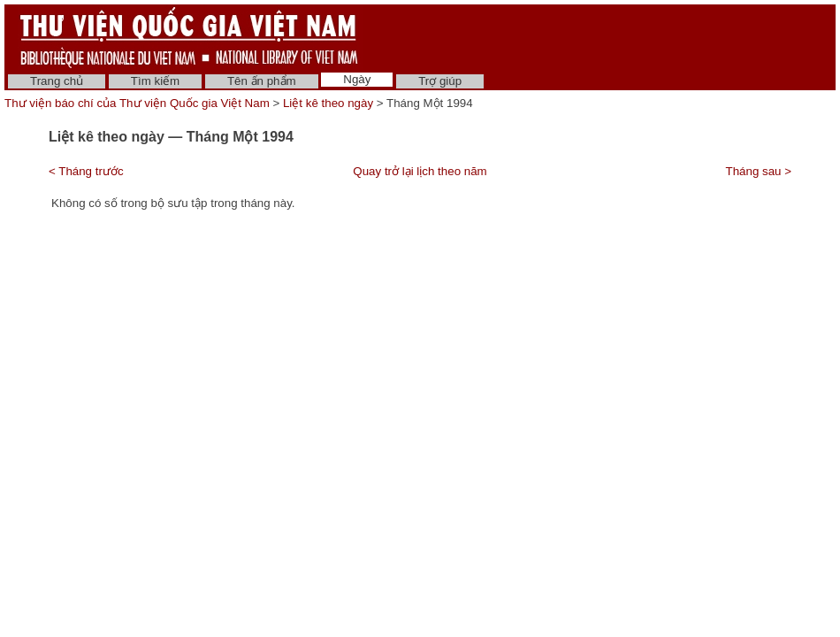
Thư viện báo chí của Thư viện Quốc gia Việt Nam (137, 103)
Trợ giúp (440, 81)
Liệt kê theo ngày (328, 103)
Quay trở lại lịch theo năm (420, 171)
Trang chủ (57, 81)
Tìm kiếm (155, 81)
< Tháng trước (86, 171)
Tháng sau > (759, 171)
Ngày (357, 79)
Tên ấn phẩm (262, 81)
